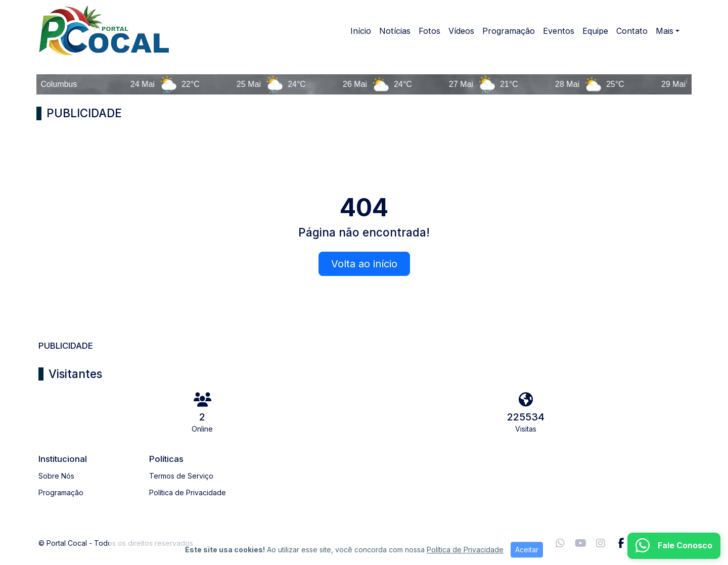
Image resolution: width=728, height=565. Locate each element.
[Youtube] (581, 543)
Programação (509, 31)
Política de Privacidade (188, 492)
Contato (632, 31)
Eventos (559, 31)
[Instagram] (601, 543)
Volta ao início (364, 264)
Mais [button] (665, 31)
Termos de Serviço (181, 476)
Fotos (429, 31)
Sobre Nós (56, 476)
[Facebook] (621, 543)
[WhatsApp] (560, 543)
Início (361, 31)
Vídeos (461, 31)
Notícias (395, 31)
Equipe (595, 31)
